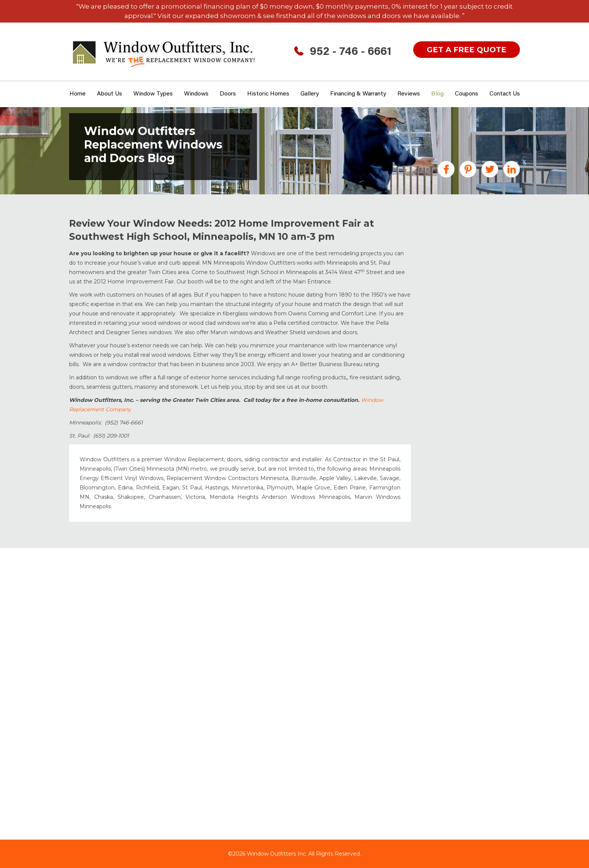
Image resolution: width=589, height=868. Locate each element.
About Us (109, 94)
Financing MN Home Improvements (460, 300)
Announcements (456, 246)
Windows (196, 94)
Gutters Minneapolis (461, 325)
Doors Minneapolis (458, 274)
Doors (228, 94)
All (435, 235)
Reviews (409, 94)
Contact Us (505, 94)
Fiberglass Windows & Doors (473, 285)
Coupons (467, 94)
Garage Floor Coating (462, 314)
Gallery (310, 94)
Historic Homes (268, 94)
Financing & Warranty (358, 94)
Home (78, 94)
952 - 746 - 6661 (351, 52)
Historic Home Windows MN (471, 336)
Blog (437, 94)
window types (153, 94)
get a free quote (467, 50)
